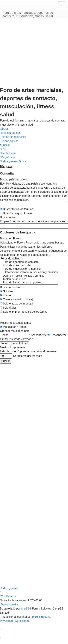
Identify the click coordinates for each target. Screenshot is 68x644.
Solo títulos (8, 308)
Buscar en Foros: (10, 238)
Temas (21, 327)
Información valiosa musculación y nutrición (29, 272)
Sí (3, 291)
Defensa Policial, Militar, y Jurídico (29, 276)
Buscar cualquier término (17, 213)
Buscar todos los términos (17, 209)
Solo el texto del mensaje (17, 304)
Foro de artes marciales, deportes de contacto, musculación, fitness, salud (28, 14)
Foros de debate (29, 259)
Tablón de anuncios (29, 279)
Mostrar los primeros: (13, 347)
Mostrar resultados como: (16, 323)
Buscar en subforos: (12, 287)
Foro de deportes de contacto (29, 262)
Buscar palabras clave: (14, 180)
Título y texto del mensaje (17, 299)
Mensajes (7, 327)
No (10, 291)
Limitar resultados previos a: (17, 339)
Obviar (4, 129)
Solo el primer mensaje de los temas (24, 312)
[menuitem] (13, 137)
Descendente (57, 335)
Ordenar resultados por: (14, 331)
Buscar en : (7, 295)
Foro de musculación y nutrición (29, 269)
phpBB (25, 609)
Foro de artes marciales (29, 266)
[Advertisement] (32, 52)
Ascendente (38, 335)
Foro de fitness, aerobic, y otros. (29, 283)
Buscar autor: (8, 217)
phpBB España (41, 617)
